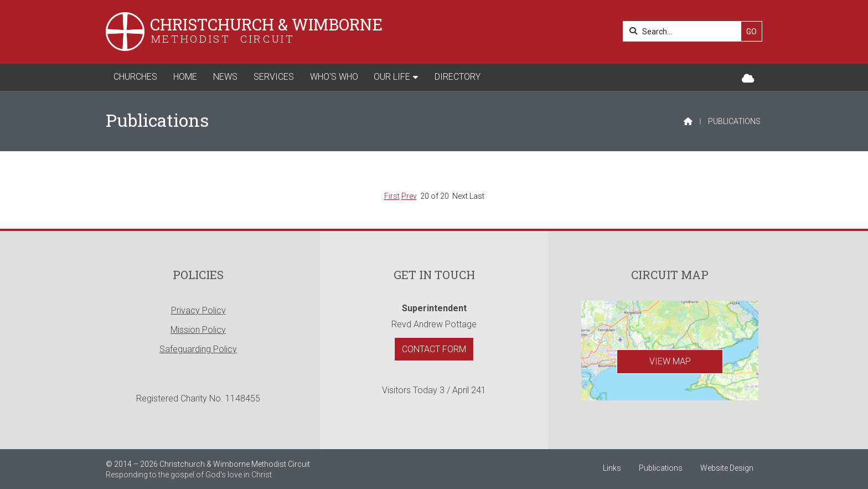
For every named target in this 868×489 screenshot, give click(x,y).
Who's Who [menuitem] (334, 77)
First (392, 196)
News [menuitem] (225, 77)
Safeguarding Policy (198, 349)
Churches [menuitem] (135, 77)
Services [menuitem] (274, 77)
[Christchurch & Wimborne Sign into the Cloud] (748, 79)
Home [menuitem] (185, 77)
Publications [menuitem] (661, 468)
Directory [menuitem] (458, 77)
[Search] (685, 31)
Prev (409, 196)
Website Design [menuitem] (727, 468)
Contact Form (434, 349)
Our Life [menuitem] (392, 77)
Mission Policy (198, 330)
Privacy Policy (198, 310)
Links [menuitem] (612, 468)
